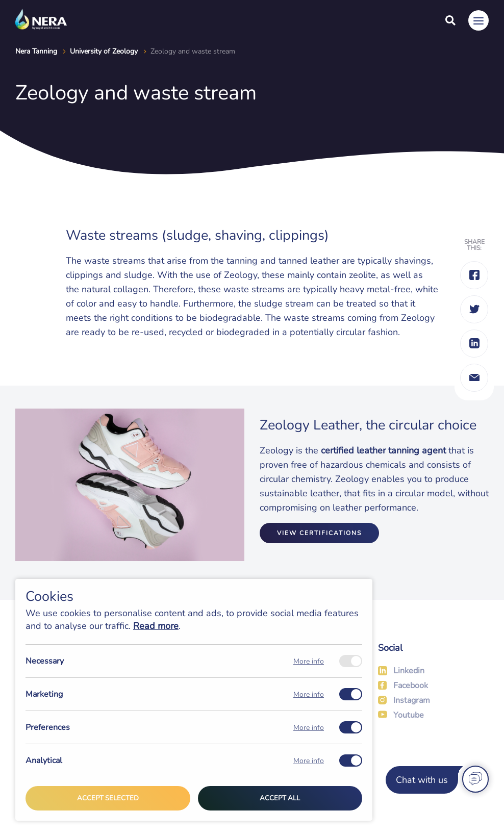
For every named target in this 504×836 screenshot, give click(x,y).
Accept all (280, 798)
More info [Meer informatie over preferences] (309, 728)
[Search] (450, 20)
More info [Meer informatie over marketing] (309, 694)
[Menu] (478, 20)
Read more (156, 626)
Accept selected (108, 798)
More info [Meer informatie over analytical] (309, 761)
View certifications (319, 533)
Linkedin (409, 671)
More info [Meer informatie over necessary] (309, 661)
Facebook (411, 686)
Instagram (412, 700)
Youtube (409, 715)
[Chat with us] (436, 780)
